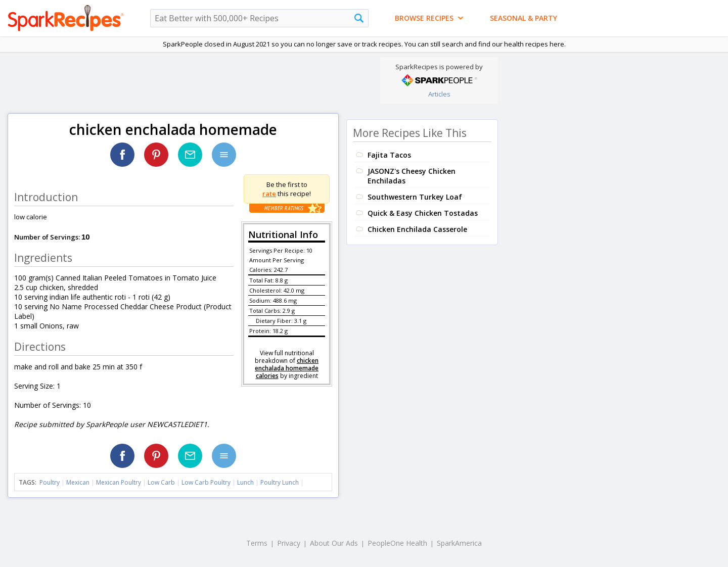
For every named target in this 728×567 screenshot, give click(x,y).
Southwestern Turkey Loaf (415, 197)
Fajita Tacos (389, 155)
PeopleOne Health (397, 543)
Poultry (50, 482)
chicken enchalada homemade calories (287, 368)
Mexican (78, 482)
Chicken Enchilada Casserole (417, 229)
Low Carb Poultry (206, 482)
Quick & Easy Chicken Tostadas (423, 213)
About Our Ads (334, 543)
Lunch (245, 482)
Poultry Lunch (280, 482)
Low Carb (161, 482)
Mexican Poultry (119, 482)
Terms (257, 543)
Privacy (289, 543)
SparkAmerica (459, 543)
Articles (439, 94)
